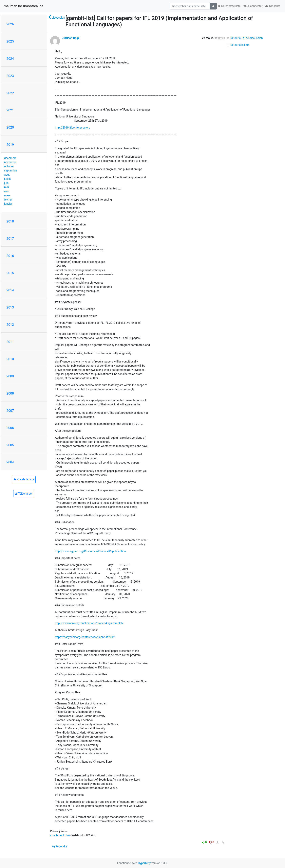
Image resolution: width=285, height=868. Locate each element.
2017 (10, 239)
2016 (10, 256)
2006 (10, 428)
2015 (10, 273)
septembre (11, 170)
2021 (10, 110)
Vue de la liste (24, 479)
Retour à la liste (238, 45)
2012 (10, 325)
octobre (9, 166)
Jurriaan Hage (71, 38)
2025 (10, 41)
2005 (10, 445)
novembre (10, 162)
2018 (10, 221)
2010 (10, 359)
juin (6, 183)
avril (7, 191)
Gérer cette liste (229, 6)
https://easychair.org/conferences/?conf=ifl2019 (85, 637)
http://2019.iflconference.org (73, 128)
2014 (10, 290)
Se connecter (253, 6)
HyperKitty (144, 863)
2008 (10, 393)
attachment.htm (60, 835)
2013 (10, 307)
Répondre (60, 846)
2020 (10, 127)
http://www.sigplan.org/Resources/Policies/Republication (91, 551)
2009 (10, 376)
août (7, 175)
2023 (10, 76)
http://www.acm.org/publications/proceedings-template (89, 623)
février (8, 200)
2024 (10, 59)
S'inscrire (273, 6)
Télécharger (24, 494)
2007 (10, 411)
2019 (10, 145)
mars (7, 195)
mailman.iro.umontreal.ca (24, 6)
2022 (10, 93)
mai (6, 187)
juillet (7, 179)
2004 (10, 462)
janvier (8, 204)
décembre (10, 158)
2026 (10, 24)
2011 (10, 342)
